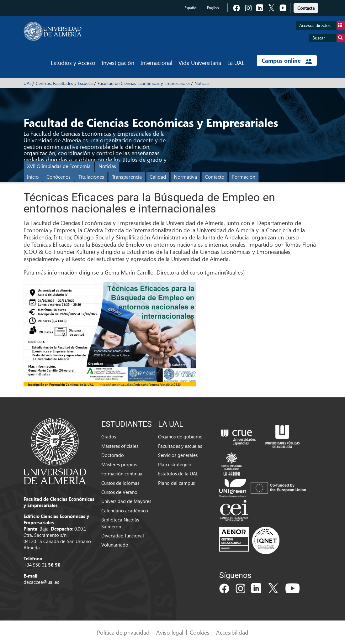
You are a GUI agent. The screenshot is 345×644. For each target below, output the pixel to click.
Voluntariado (115, 545)
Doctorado (113, 455)
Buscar (329, 38)
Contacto (215, 177)
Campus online (287, 60)
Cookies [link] (200, 632)
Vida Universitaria (200, 63)
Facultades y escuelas (180, 446)
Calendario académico (125, 510)
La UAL (236, 63)
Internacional (156, 63)
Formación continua (122, 474)
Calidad (158, 177)
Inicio (33, 177)
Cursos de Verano (119, 492)
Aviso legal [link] (170, 632)
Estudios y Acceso (73, 63)
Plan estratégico (175, 464)
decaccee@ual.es (41, 582)
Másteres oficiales (120, 446)
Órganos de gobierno (180, 437)
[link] (306, 7)
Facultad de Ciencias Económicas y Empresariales (144, 83)
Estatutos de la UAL (178, 474)
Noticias (202, 83)
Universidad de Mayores (126, 501)
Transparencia (127, 177)
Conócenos (58, 177)
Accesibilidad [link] (232, 632)
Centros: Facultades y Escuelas (65, 83)
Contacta (306, 8)
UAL (28, 83)
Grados (109, 437)
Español (191, 8)
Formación (244, 177)
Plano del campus (176, 483)
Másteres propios (119, 464)
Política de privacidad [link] (123, 632)
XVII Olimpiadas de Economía (59, 166)
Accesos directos (322, 26)
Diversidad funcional (123, 536)
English (213, 8)
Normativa (185, 177)
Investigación (118, 63)
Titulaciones (91, 177)
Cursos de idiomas (120, 483)
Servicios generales (178, 455)
